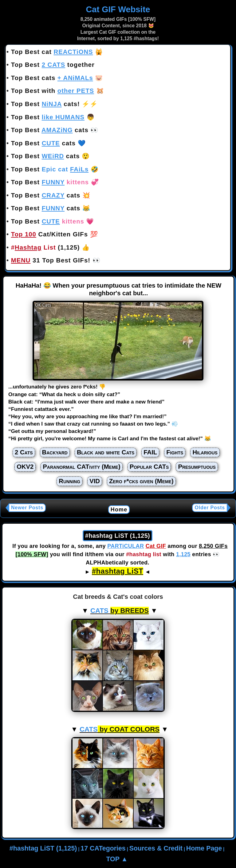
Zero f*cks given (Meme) (141, 481)
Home (119, 510)
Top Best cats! (45, 104)
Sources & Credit (156, 848)
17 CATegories (103, 848)
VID (95, 481)
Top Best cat (52, 52)
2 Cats (24, 452)
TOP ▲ (117, 859)
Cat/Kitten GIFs (49, 234)
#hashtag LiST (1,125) (43, 848)
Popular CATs (149, 467)
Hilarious (205, 452)
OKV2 (25, 467)
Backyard (55, 452)
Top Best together (53, 65)
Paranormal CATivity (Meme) (81, 467)
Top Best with (53, 91)
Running (69, 481)
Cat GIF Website (118, 9)
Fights (175, 452)
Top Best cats (52, 78)
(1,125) (45, 247)
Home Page (204, 848)
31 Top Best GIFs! (51, 260)
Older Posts (210, 508)
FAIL (150, 452)
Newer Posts (27, 508)
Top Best (48, 117)
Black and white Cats (106, 452)
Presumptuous (197, 467)
